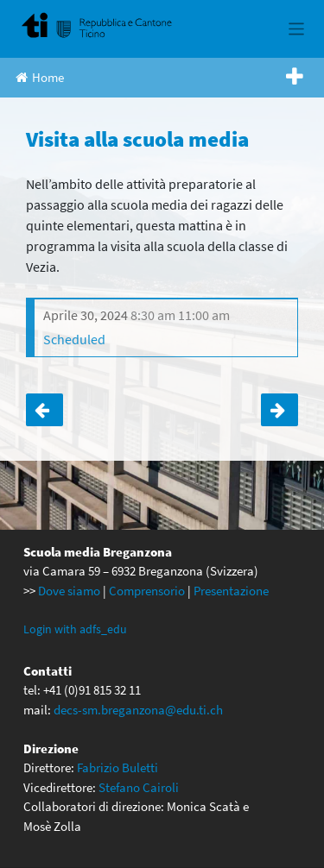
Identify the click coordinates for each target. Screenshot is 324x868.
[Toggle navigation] (297, 29)
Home (40, 77)
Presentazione (231, 591)
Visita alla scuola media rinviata (280, 410)
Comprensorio (147, 591)
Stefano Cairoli (139, 787)
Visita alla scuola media (44, 410)
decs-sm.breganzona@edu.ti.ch (138, 710)
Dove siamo (69, 591)
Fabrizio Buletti (118, 767)
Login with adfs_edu (75, 629)
